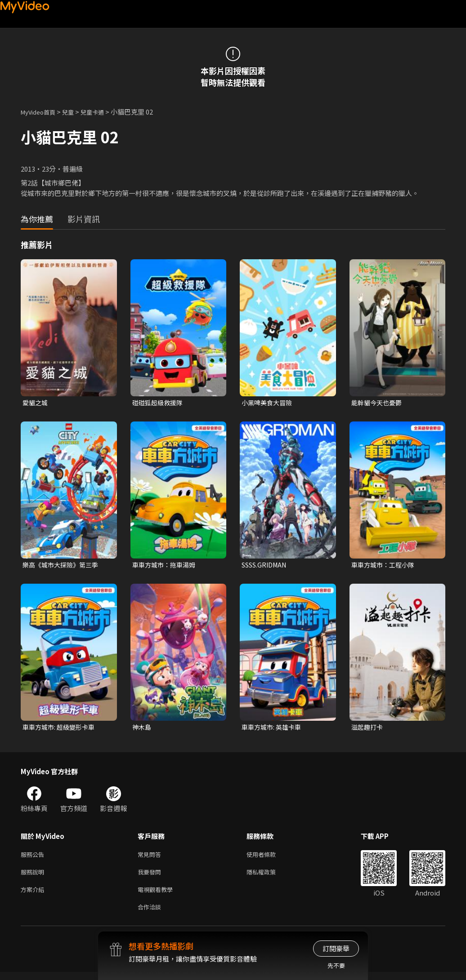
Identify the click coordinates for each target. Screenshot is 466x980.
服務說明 (34, 876)
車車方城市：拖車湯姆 (166, 566)
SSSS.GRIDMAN (267, 566)
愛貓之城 (36, 403)
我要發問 (151, 876)
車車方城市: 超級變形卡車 (61, 729)
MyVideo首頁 (41, 112)
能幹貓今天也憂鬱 (378, 403)
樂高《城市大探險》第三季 (63, 566)
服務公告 (34, 858)
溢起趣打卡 (368, 729)
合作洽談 (151, 914)
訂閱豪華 (336, 948)
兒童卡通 (102, 112)
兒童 (75, 112)
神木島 (142, 729)
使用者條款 (269, 858)
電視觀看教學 (158, 895)
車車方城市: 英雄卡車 (273, 729)
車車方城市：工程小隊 (385, 566)
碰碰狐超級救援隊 (159, 403)
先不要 (336, 965)
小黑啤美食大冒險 (269, 403)
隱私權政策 (269, 876)
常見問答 (151, 858)
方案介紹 (34, 895)
